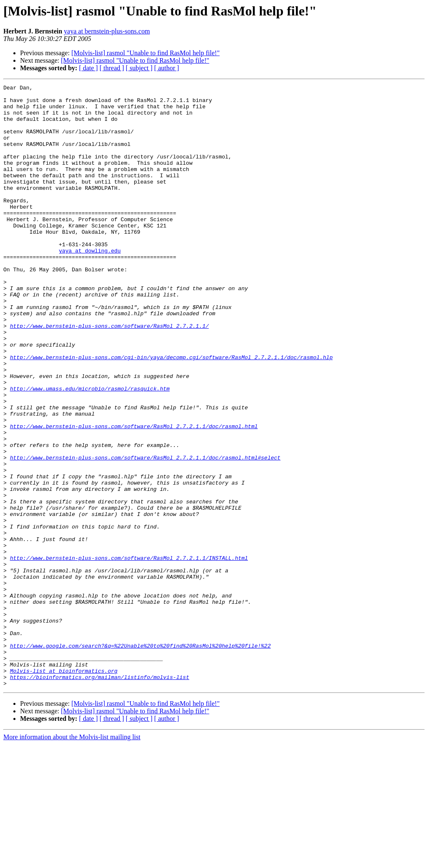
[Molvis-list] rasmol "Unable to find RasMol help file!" (146, 53)
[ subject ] (139, 68)
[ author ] (167, 68)
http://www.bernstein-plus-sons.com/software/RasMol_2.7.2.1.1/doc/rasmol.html (134, 495)
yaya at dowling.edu (90, 284)
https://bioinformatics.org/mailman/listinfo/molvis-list (100, 796)
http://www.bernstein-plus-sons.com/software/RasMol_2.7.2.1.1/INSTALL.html (129, 653)
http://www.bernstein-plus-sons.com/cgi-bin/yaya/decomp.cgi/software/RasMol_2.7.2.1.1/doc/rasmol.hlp (171, 412)
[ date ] (88, 68)
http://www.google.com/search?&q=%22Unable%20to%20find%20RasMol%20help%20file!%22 (140, 758)
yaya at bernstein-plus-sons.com (107, 31)
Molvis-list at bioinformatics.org (64, 789)
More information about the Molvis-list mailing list (72, 857)
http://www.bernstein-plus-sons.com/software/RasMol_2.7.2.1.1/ (110, 375)
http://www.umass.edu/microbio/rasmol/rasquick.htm (90, 450)
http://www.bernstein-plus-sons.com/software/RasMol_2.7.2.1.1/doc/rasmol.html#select (145, 533)
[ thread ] (112, 68)
